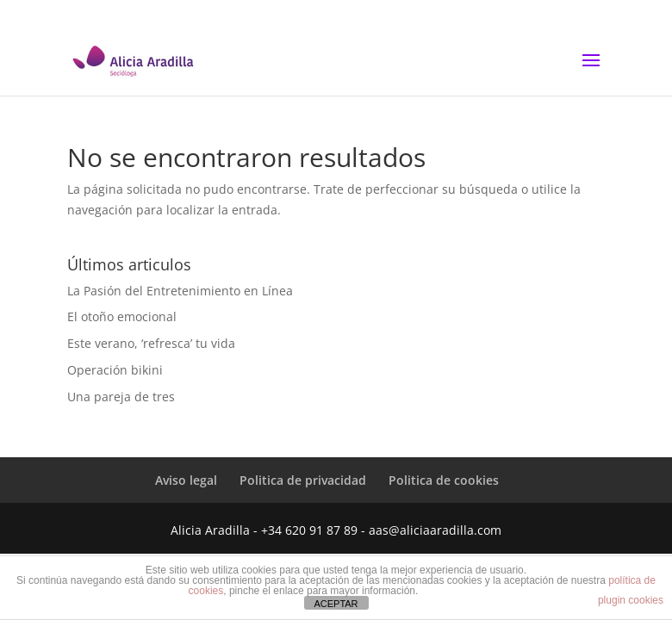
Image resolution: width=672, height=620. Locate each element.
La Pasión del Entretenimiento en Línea (180, 291)
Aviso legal (186, 480)
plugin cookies (631, 600)
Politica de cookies (444, 480)
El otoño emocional (122, 316)
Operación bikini (115, 370)
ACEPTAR (336, 604)
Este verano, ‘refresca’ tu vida (151, 343)
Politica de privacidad (303, 480)
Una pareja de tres (121, 397)
